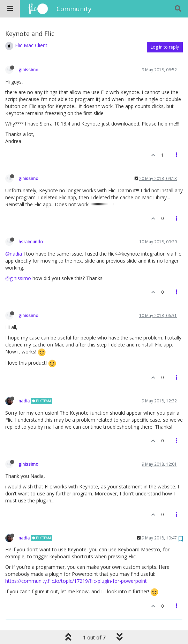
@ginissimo (18, 278)
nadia (24, 401)
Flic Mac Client (31, 45)
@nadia (14, 254)
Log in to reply (165, 47)
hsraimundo (31, 242)
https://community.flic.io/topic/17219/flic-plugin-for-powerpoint (76, 581)
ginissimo (28, 70)
